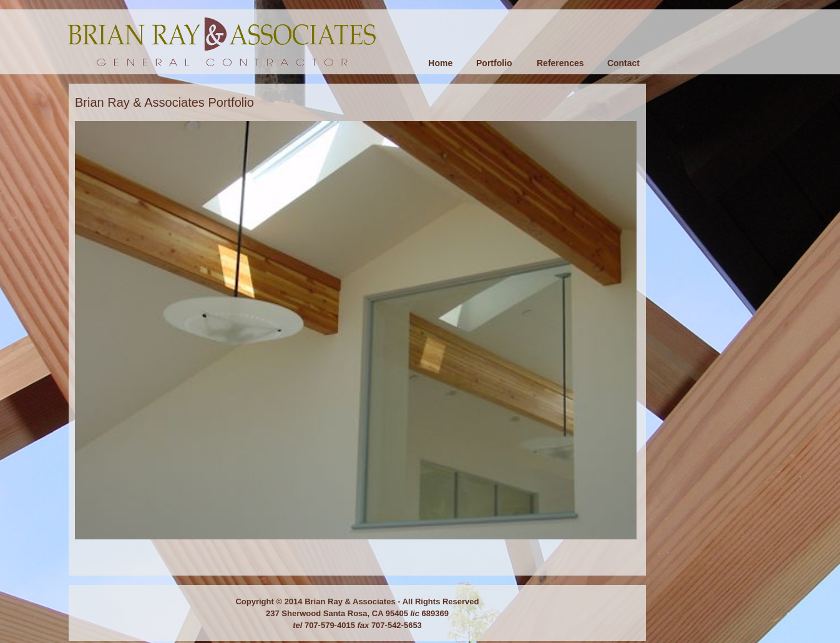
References (560, 63)
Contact (623, 63)
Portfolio (494, 63)
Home (440, 63)
